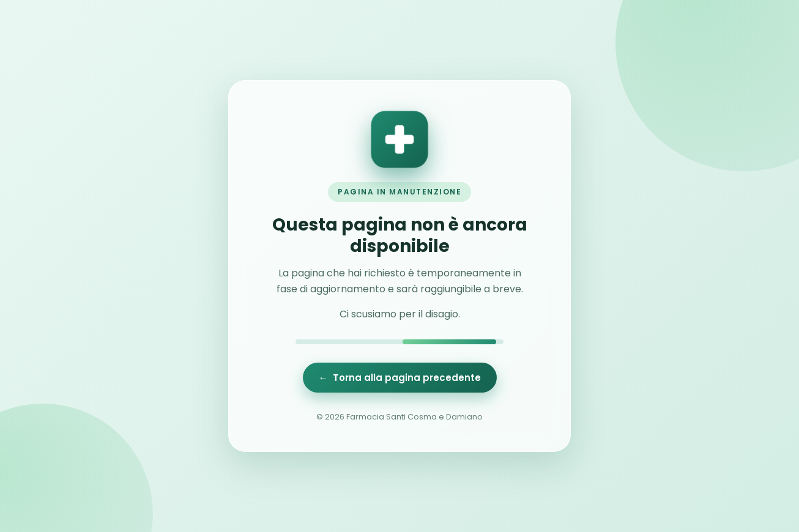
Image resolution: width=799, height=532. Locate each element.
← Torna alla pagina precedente (400, 378)
